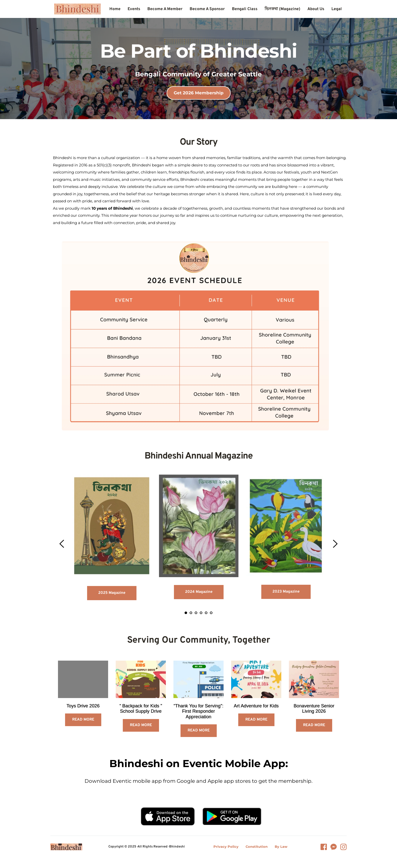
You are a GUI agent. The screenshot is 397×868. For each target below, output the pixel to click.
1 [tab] (186, 613)
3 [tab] (196, 613)
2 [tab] (191, 613)
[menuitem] (115, 9)
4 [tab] (201, 613)
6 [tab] (211, 613)
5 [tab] (206, 613)
